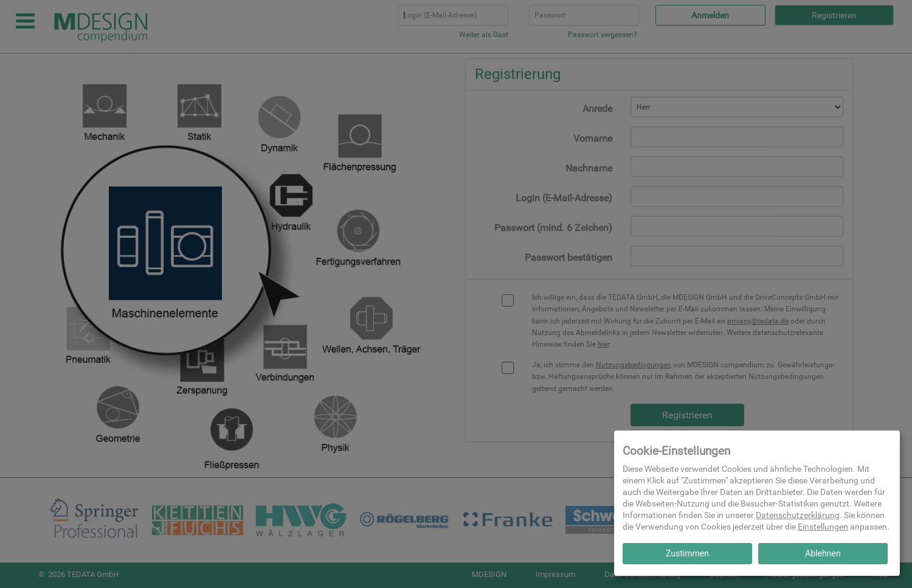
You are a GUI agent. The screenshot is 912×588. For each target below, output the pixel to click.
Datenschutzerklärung (798, 515)
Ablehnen (823, 553)
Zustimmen (687, 553)
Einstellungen (823, 527)
